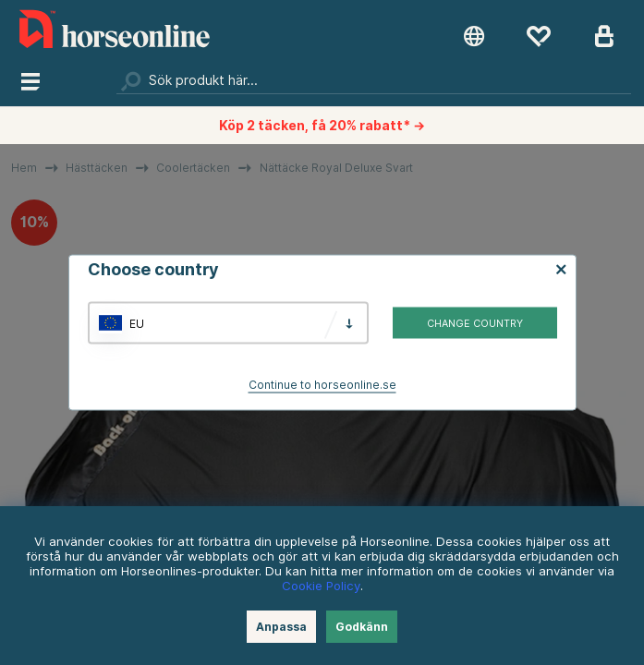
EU (137, 323)
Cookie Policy (321, 586)
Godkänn (362, 627)
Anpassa (281, 627)
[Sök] (374, 80)
